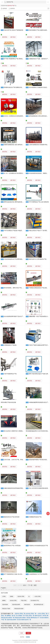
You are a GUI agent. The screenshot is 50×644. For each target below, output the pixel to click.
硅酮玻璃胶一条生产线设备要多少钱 (39, 316)
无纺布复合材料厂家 (13, 620)
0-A (2, 590)
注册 (28, 633)
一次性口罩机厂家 (42, 614)
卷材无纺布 (27, 605)
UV (31, 590)
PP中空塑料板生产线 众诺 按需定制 (39, 202)
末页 (35, 585)
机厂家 (16, 616)
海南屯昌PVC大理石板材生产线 (38, 259)
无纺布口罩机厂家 (20, 614)
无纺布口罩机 (21, 596)
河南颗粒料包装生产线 (35, 517)
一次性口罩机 (37, 596)
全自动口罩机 (13, 600)
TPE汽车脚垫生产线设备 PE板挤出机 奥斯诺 (16, 231)
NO (21, 590)
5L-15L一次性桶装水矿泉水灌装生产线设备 (16, 173)
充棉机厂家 (21, 616)
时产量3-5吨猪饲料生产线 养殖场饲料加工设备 (17, 59)
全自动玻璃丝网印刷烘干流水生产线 (14, 316)
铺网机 (4, 600)
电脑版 (28, 637)
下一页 (30, 585)
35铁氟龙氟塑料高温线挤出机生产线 (39, 402)
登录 (22, 633)
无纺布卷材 (5, 605)
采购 (48, 513)
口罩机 (4, 596)
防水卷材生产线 (35, 600)
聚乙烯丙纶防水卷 (39, 605)
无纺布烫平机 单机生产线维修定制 (14, 30)
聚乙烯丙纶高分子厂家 (35, 618)
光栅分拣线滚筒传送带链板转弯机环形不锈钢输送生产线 (20, 488)
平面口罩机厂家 (30, 616)
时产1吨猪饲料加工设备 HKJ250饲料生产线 (16, 574)
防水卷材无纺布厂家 (25, 620)
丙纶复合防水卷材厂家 (21, 618)
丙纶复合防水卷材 (19, 609)
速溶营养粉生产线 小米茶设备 (12, 546)
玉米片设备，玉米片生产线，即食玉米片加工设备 (18, 460)
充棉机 (11, 596)
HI (13, 590)
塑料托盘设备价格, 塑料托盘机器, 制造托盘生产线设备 (19, 202)
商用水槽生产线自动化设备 (8, 402)
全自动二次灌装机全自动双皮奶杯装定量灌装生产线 (18, 116)
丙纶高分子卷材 (6, 609)
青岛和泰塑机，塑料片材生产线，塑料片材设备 (17, 288)
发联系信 (5, 37)
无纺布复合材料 (16, 605)
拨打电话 (13, 37)
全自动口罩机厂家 (31, 614)
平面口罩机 (24, 600)
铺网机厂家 (10, 616)
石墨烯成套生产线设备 (10, 345)
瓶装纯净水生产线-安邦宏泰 (12, 517)
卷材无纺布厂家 (39, 616)
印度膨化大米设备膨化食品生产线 (38, 546)
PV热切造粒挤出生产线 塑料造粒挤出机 (15, 259)
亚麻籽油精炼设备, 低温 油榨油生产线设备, (16, 145)
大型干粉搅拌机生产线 (10, 374)
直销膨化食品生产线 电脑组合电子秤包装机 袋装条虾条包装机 (21, 87)
